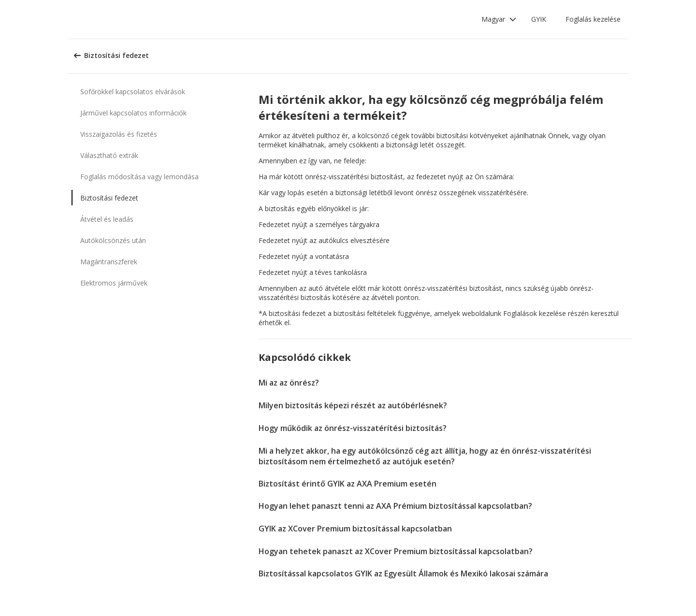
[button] (499, 19)
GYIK (539, 19)
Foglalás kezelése (593, 19)
